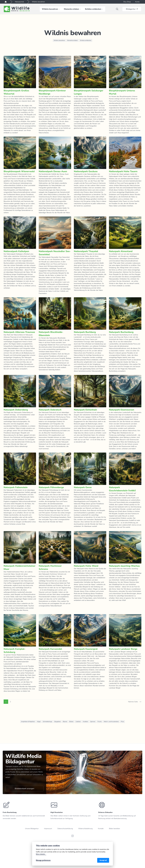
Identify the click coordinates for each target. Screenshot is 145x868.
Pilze (122, 722)
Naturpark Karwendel (50, 649)
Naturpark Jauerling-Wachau (124, 566)
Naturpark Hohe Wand (86, 566)
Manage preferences (43, 860)
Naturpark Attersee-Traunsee (19, 332)
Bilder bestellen (114, 829)
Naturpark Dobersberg (16, 410)
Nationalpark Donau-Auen (53, 171)
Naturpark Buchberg (85, 332)
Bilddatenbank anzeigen (24, 789)
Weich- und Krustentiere (111, 722)
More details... (41, 854)
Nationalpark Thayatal (86, 251)
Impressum (48, 829)
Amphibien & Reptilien (28, 722)
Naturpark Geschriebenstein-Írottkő (122, 489)
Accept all (103, 860)
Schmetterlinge (47, 722)
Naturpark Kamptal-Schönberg (14, 651)
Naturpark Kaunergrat (86, 649)
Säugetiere (57, 722)
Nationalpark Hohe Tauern (123, 171)
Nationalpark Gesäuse (86, 171)
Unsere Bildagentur (32, 829)
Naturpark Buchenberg (121, 332)
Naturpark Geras (83, 487)
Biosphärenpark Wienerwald (19, 171)
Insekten (85, 722)
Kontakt (101, 829)
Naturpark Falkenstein (16, 487)
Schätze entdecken (86, 40)
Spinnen (93, 722)
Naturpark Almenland (121, 251)
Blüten (71, 722)
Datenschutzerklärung (65, 829)
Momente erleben (72, 40)
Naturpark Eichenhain (85, 410)
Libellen (78, 722)
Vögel (39, 722)
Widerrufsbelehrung (85, 829)
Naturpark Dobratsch (50, 410)
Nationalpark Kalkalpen (16, 251)
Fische (100, 722)
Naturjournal (19, 2)
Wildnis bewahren (38, 2)
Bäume (65, 722)
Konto (137, 2)
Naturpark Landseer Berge (123, 649)
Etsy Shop (127, 2)
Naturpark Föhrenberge (51, 487)
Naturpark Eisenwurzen (122, 410)
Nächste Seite (135, 702)
